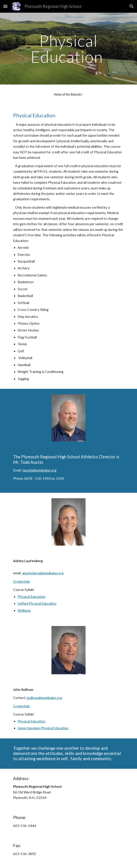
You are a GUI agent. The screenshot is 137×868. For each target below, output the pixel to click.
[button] (5, 6)
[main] (68, 49)
